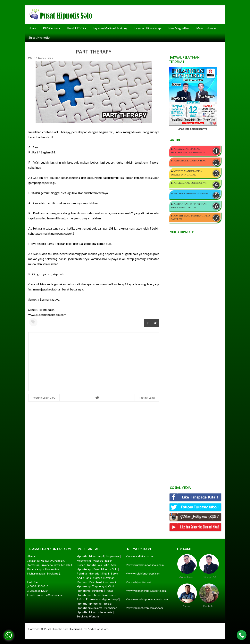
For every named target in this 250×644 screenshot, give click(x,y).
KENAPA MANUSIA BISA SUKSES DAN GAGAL (186, 173)
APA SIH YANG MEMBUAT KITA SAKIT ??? (190, 217)
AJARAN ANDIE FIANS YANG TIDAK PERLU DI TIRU (189, 206)
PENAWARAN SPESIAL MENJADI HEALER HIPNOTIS (188, 151)
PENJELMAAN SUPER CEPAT (190, 183)
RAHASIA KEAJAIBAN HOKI (190, 161)
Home (32, 28)
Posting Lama (147, 398)
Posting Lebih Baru (44, 398)
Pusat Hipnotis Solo (56, 629)
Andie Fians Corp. (98, 629)
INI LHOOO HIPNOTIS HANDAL (192, 193)
